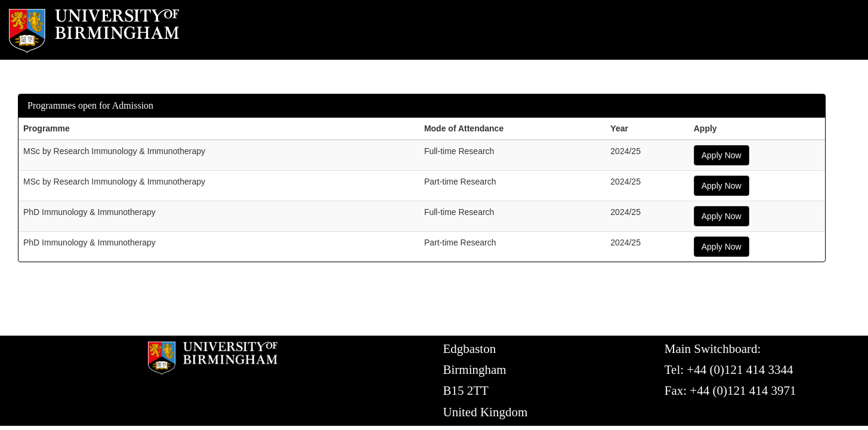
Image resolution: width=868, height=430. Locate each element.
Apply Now (722, 155)
